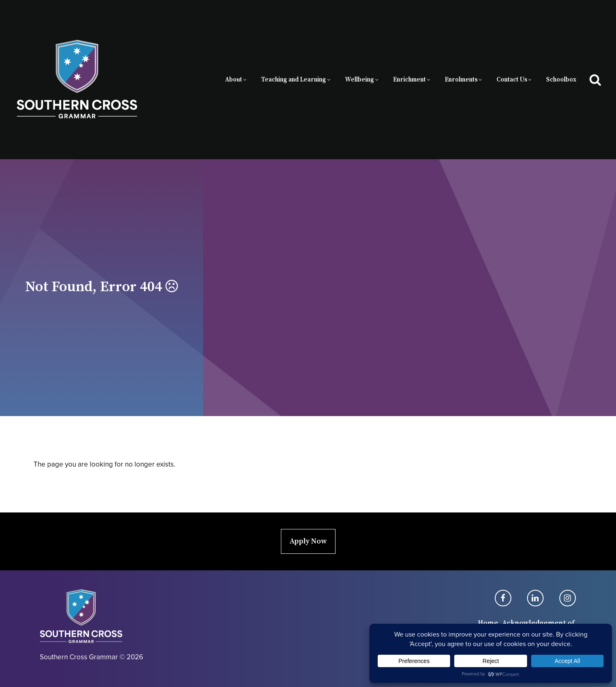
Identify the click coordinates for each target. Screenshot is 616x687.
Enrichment (409, 80)
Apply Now (308, 541)
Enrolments (461, 80)
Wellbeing (360, 80)
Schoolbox (561, 80)
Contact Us (512, 80)
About (234, 80)
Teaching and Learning (294, 80)
